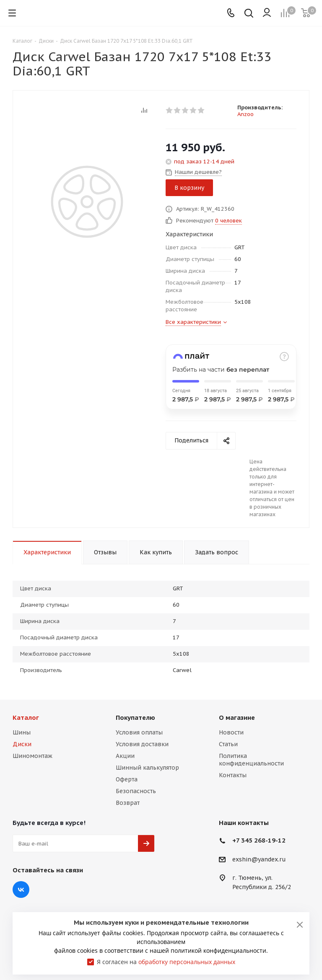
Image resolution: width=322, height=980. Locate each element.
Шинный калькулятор (147, 768)
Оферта (127, 779)
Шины (22, 732)
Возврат (128, 803)
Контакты (233, 775)
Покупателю (135, 718)
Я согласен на (166, 962)
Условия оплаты (139, 732)
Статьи (228, 744)
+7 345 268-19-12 (259, 840)
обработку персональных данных (187, 962)
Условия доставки (142, 744)
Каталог (26, 718)
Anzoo (245, 114)
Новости (231, 732)
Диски (22, 744)
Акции (125, 756)
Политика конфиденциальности (251, 760)
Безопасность (136, 791)
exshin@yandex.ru (259, 859)
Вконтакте (21, 889)
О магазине (237, 718)
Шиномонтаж (32, 756)
